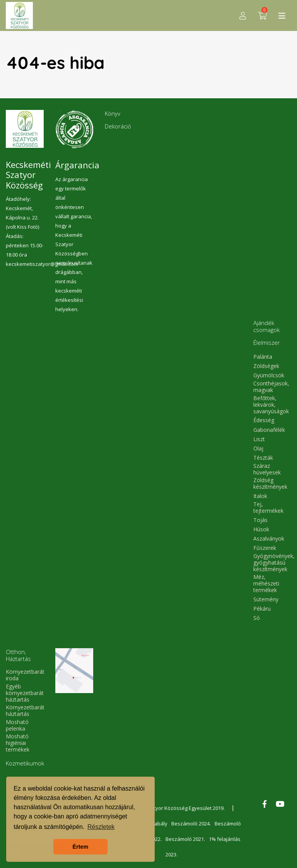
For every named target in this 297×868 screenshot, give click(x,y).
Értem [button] (81, 847)
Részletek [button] (101, 827)
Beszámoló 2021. (185, 839)
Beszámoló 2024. (191, 823)
